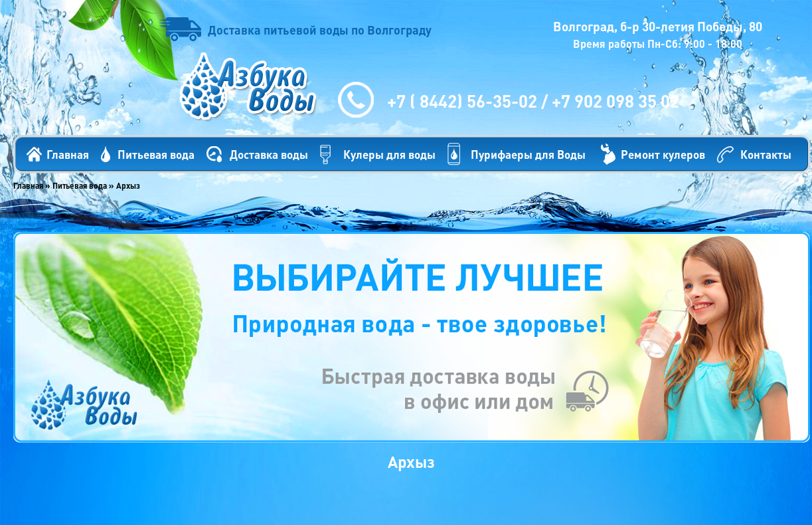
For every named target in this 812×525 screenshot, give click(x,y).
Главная (68, 154)
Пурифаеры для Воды (528, 154)
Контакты (766, 154)
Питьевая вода (156, 154)
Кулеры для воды (389, 154)
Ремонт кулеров (663, 154)
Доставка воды (269, 154)
